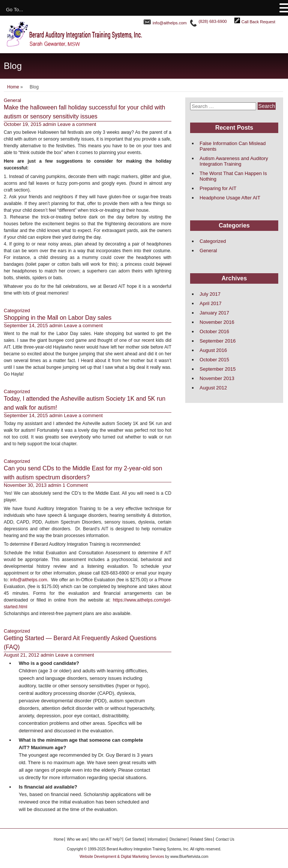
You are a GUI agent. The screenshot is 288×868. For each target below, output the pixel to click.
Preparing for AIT (218, 188)
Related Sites (201, 839)
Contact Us (225, 839)
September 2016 (217, 341)
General (12, 100)
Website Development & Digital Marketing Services (122, 857)
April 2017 (211, 303)
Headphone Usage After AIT (230, 198)
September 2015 (217, 369)
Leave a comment (77, 124)
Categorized (17, 311)
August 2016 (213, 350)
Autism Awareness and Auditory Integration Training (234, 161)
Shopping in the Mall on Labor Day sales (58, 318)
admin (49, 124)
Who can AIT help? (106, 839)
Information (157, 839)
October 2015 (214, 360)
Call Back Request (259, 22)
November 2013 (217, 378)
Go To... (14, 10)
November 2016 (217, 322)
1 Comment (75, 485)
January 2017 (214, 313)
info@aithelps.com (170, 23)
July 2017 (210, 294)
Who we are (77, 839)
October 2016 (214, 331)
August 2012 (213, 388)
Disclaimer (178, 839)
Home (13, 87)
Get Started (134, 839)
